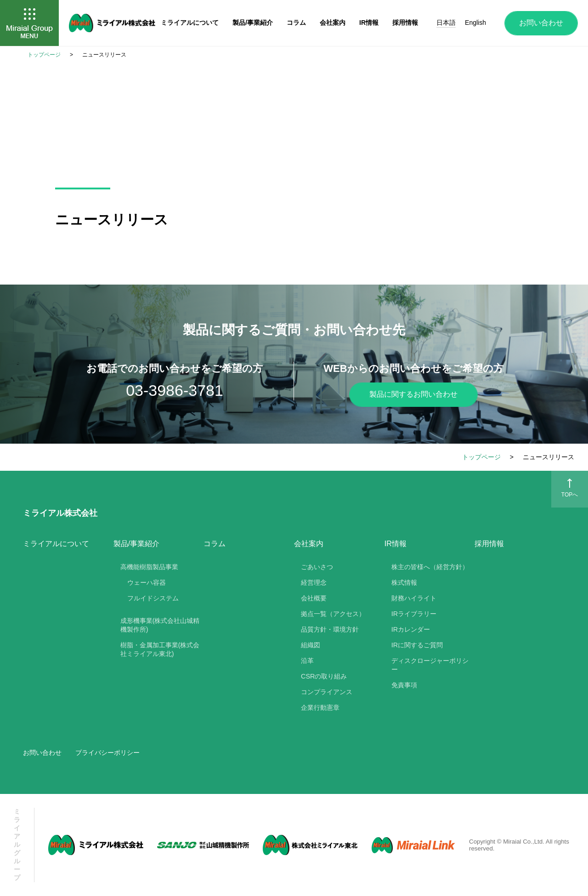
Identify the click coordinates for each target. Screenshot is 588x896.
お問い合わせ (541, 23)
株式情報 (404, 582)
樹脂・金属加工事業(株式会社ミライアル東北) (160, 649)
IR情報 (369, 23)
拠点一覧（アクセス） (333, 614)
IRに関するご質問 (417, 645)
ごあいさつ (317, 567)
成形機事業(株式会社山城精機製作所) (160, 625)
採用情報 (489, 544)
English (475, 23)
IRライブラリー (414, 614)
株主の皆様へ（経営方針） (430, 567)
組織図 (311, 645)
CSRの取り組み (324, 676)
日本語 (446, 23)
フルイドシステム (153, 598)
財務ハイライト (414, 598)
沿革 (307, 661)
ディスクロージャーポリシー (430, 665)
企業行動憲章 (320, 708)
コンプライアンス (327, 692)
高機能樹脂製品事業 (149, 567)
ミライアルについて (56, 544)
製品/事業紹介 (253, 23)
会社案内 (333, 23)
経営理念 (314, 582)
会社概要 (314, 598)
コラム (215, 544)
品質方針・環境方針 (330, 629)
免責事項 (404, 685)
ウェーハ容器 (147, 582)
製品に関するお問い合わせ (413, 394)
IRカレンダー (411, 629)
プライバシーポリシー (107, 753)
